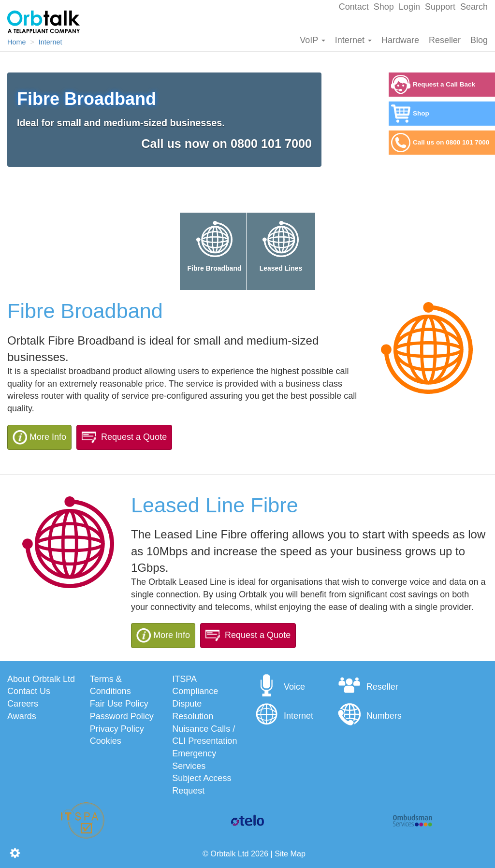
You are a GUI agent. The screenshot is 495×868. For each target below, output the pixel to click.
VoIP (313, 40)
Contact (354, 7)
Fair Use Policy (119, 704)
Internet (353, 40)
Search (474, 7)
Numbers (370, 716)
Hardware (400, 40)
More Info (39, 437)
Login (409, 7)
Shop (384, 7)
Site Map (290, 854)
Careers (23, 704)
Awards (22, 716)
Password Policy (122, 716)
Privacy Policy (117, 729)
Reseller (445, 40)
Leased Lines (281, 244)
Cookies (106, 741)
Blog (479, 40)
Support (440, 7)
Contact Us (29, 691)
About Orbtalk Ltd (41, 679)
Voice (280, 687)
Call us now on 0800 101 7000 (226, 144)
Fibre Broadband (214, 244)
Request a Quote (124, 437)
